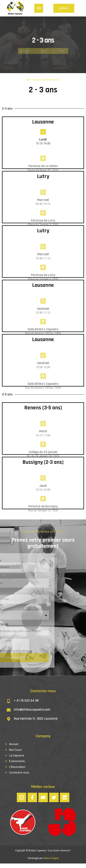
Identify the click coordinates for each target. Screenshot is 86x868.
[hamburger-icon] (39, 8)
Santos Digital (51, 863)
